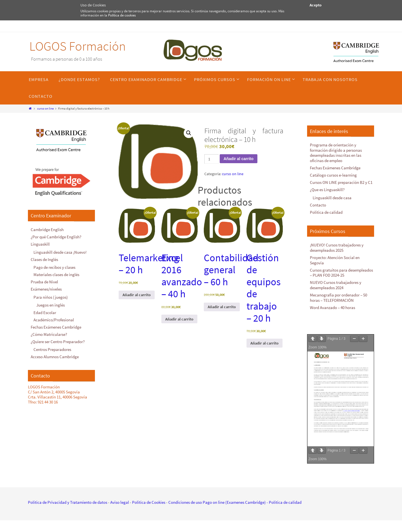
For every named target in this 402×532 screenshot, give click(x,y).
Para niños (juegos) (51, 296)
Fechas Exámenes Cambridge (56, 325)
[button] (189, 133)
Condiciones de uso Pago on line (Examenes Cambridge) (217, 499)
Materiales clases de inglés (56, 274)
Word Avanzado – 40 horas (332, 304)
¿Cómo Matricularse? (49, 332)
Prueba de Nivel (44, 281)
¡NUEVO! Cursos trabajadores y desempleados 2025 (337, 246)
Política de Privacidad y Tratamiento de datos (68, 499)
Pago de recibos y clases (54, 266)
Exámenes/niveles (46, 288)
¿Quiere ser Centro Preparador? (58, 339)
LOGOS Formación (77, 46)
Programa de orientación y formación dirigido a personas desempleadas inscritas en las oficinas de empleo (336, 152)
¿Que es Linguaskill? (327, 188)
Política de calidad (326, 211)
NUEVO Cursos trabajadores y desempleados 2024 (336, 282)
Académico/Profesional (54, 318)
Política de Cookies (149, 499)
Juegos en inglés (51, 304)
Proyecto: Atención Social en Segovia (335, 258)
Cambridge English (47, 230)
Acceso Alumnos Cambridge (55, 354)
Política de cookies (122, 15)
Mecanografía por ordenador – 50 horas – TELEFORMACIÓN (338, 294)
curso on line (45, 108)
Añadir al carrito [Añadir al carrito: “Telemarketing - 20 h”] (137, 295)
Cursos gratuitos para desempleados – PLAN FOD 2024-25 (341, 270)
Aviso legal (120, 499)
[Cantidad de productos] (211, 159)
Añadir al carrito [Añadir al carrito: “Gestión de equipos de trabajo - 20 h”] (265, 343)
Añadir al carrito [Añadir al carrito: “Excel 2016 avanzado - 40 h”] (179, 319)
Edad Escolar (45, 311)
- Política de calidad (284, 499)
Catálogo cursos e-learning (333, 174)
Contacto (318, 204)
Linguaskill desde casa (332, 196)
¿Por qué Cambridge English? (56, 237)
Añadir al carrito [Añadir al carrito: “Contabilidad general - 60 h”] (222, 307)
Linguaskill (40, 244)
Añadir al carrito (239, 159)
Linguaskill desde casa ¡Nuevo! (60, 252)
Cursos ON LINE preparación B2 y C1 (341, 181)
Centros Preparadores (52, 347)
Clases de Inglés (44, 259)
